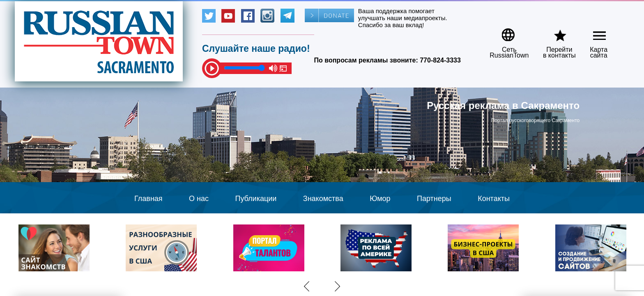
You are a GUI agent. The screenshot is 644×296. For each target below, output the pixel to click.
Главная (148, 199)
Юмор (380, 199)
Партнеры (434, 199)
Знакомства (323, 199)
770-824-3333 (440, 60)
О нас (199, 199)
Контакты (494, 199)
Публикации (256, 199)
